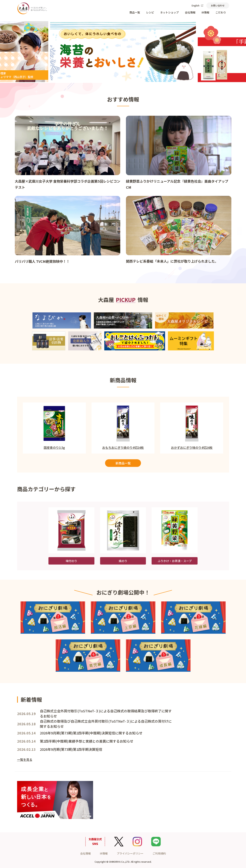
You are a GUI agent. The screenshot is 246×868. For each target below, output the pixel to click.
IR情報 (205, 12)
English (197, 5)
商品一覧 (135, 12)
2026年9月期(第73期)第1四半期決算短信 (71, 749)
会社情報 (190, 12)
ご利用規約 (159, 853)
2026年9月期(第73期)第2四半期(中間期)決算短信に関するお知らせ (91, 733)
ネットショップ (169, 12)
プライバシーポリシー (130, 853)
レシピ (150, 12)
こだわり (221, 12)
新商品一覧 (123, 463)
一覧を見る (25, 759)
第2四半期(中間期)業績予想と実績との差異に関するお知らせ (87, 741)
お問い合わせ (218, 5)
